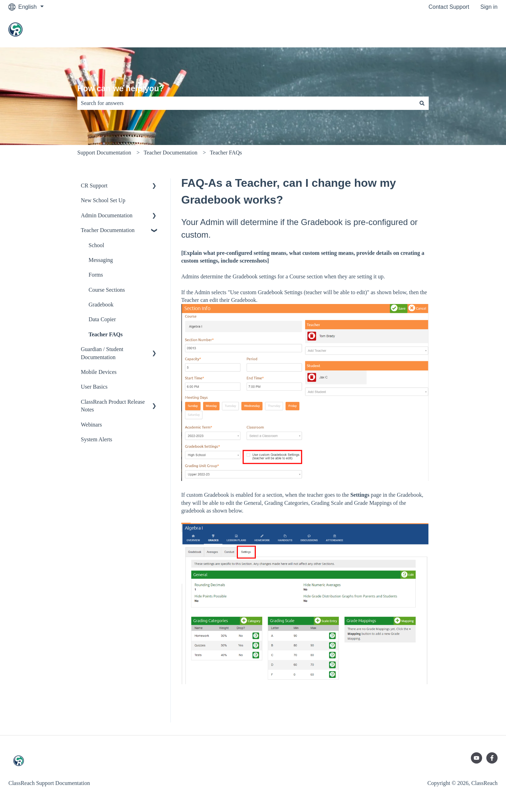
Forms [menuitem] (96, 275)
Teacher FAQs (226, 153)
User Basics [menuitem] (94, 387)
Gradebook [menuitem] (101, 305)
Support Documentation (104, 153)
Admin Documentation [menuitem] (107, 215)
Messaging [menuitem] (101, 260)
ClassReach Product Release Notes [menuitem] (113, 406)
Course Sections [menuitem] (107, 290)
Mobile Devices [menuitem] (99, 372)
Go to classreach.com (463, 30)
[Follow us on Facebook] (492, 758)
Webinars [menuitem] (91, 425)
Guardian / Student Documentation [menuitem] (102, 353)
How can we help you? (121, 88)
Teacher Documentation (171, 153)
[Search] (422, 103)
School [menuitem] (96, 245)
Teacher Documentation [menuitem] (108, 230)
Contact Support (449, 7)
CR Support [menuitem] (94, 186)
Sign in (489, 7)
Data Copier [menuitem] (102, 319)
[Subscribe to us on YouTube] (476, 758)
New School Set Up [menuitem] (103, 200)
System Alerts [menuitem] (96, 439)
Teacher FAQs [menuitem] (106, 334)
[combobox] (246, 103)
